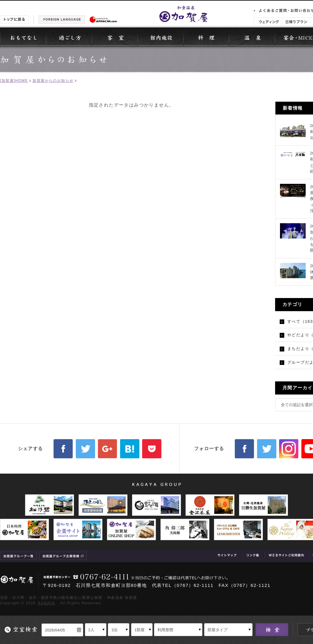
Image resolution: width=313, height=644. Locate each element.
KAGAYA (46, 603)
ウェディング (268, 22)
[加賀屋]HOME (14, 81)
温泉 (252, 37)
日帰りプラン (296, 22)
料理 (206, 37)
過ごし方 (69, 37)
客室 (115, 37)
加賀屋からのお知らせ (53, 81)
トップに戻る (14, 20)
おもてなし (23, 37)
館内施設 (160, 37)
